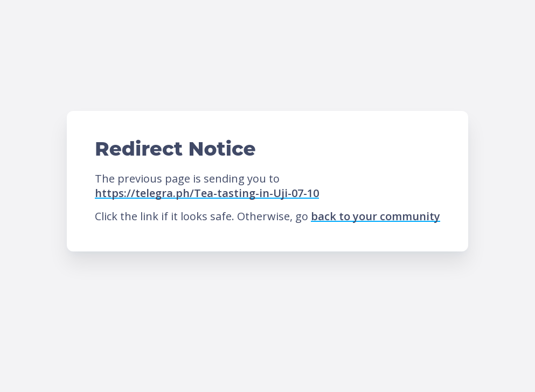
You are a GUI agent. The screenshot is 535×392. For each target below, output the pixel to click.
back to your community (376, 216)
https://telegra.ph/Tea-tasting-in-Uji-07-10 (207, 193)
